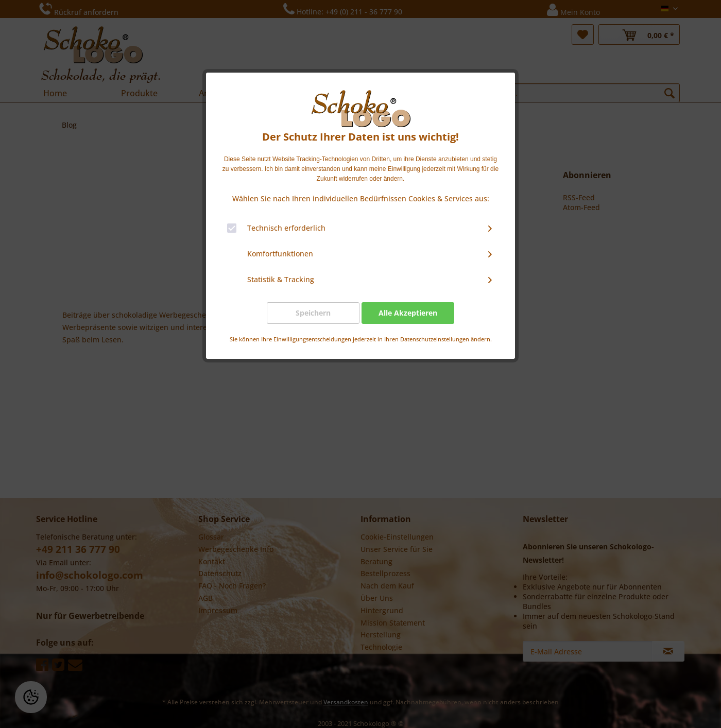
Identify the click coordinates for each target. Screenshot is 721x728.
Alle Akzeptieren (408, 313)
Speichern (313, 313)
